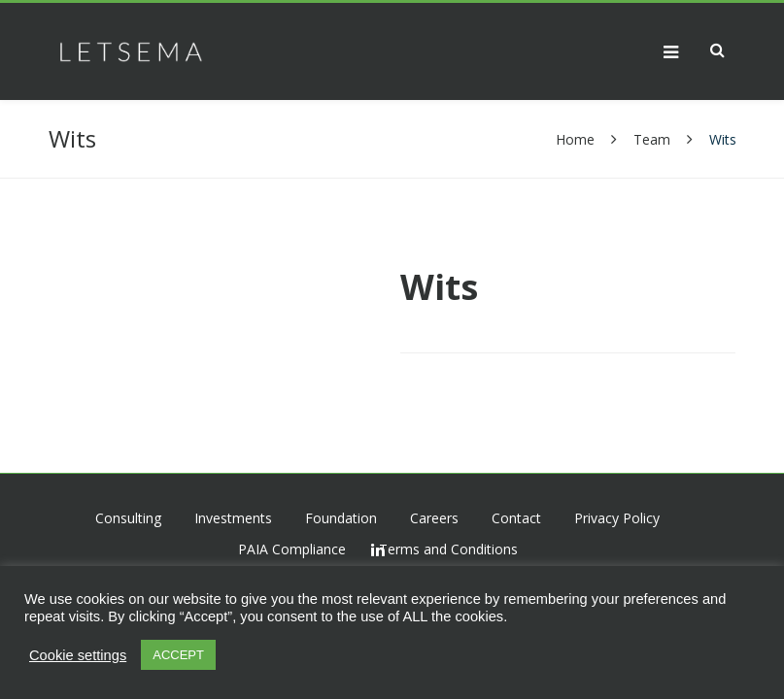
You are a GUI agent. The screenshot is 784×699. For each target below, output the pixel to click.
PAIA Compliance (292, 549)
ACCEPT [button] (178, 655)
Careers (434, 518)
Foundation (341, 518)
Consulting (128, 518)
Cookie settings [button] (78, 655)
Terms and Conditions (448, 549)
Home (577, 139)
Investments (233, 518)
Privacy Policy (617, 518)
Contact (516, 518)
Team (652, 139)
